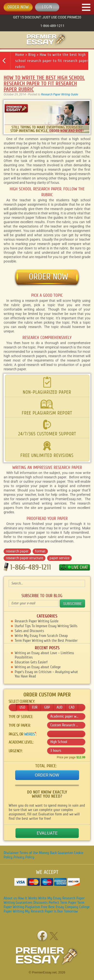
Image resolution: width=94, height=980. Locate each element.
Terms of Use (29, 853)
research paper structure (25, 558)
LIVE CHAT (80, 567)
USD (22, 707)
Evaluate (47, 833)
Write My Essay (50, 898)
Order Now (47, 775)
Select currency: (22, 701)
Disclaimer (11, 853)
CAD (72, 707)
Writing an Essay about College (38, 667)
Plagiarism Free (36, 907)
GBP (47, 707)
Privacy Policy (24, 857)
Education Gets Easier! (31, 662)
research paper (17, 551)
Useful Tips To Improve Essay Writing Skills (46, 626)
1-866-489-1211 (52, 26)
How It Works (28, 898)
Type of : (20, 726)
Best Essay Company (63, 907)
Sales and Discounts (29, 631)
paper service (59, 558)
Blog (32, 55)
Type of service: (21, 717)
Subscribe (72, 604)
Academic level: (21, 742)
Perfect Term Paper (62, 903)
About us (10, 898)
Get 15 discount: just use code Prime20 (47, 17)
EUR (35, 707)
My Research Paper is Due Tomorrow (51, 911)
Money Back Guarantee (56, 853)
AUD (59, 707)
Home (20, 55)
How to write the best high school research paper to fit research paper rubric (52, 61)
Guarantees (24, 903)
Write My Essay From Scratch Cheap (41, 636)
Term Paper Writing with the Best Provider (46, 641)
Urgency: (16, 751)
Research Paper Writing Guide (60, 94)
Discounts (40, 903)
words (29, 734)
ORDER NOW (18, 7)
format (40, 551)
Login (47, 7)
